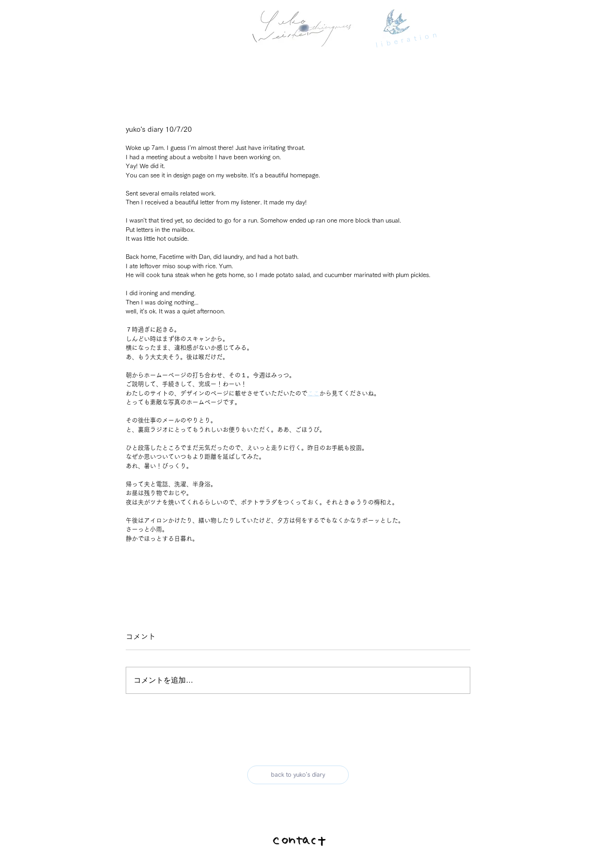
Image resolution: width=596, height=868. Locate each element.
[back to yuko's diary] (298, 775)
